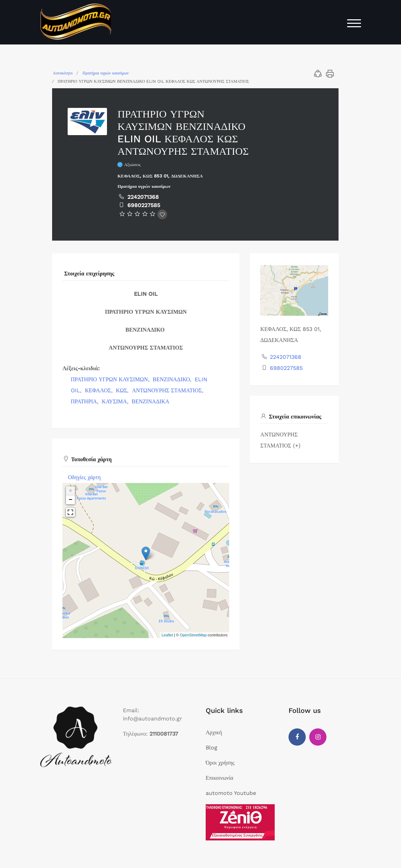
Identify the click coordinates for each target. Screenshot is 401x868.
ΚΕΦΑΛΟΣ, (100, 390)
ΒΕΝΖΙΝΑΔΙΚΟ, (173, 379)
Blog (212, 748)
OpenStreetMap (193, 635)
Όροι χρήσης (220, 763)
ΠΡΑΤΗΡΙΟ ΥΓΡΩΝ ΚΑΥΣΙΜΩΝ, (111, 379)
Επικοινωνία (219, 778)
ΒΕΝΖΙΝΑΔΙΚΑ (151, 401)
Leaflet (167, 635)
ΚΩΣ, (123, 390)
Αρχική (214, 732)
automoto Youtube (231, 793)
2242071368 (143, 197)
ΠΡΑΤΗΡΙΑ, (85, 401)
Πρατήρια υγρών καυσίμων (106, 73)
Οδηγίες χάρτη (84, 477)
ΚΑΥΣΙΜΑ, (116, 401)
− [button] (71, 500)
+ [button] (71, 491)
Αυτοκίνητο (63, 73)
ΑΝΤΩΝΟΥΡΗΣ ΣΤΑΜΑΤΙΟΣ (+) (280, 440)
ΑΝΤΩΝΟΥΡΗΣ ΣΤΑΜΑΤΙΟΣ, (168, 390)
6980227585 (144, 205)
